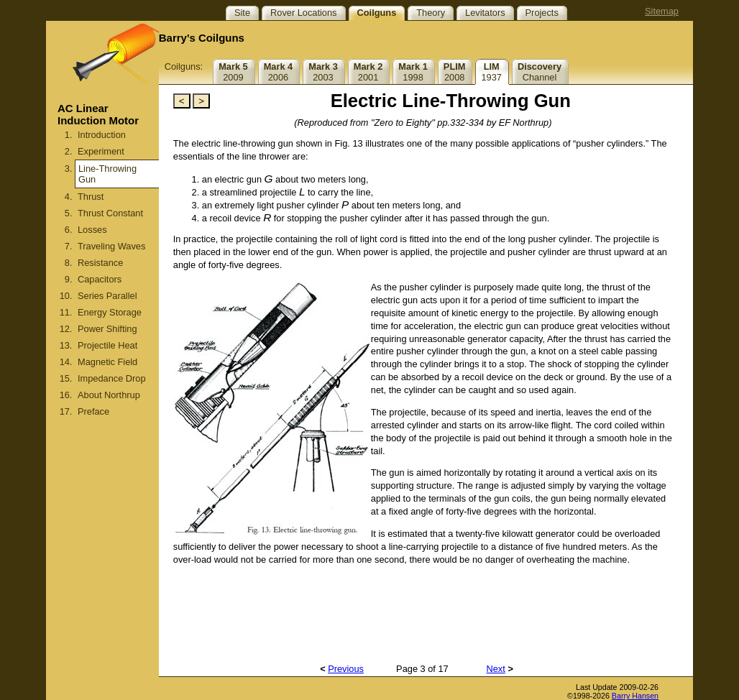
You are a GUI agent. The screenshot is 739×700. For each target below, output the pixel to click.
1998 (413, 72)
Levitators (485, 13)
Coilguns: (184, 66)
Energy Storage (110, 312)
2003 (323, 72)
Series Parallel (107, 296)
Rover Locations (303, 13)
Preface (93, 411)
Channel (540, 72)
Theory (431, 13)
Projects (542, 13)
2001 (368, 72)
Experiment (101, 151)
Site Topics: (191, 13)
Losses (92, 230)
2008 (455, 72)
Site (242, 13)
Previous (346, 669)
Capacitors (100, 279)
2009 (233, 72)
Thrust (91, 197)
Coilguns (377, 13)
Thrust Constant (110, 213)
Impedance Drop (112, 378)
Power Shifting (107, 329)
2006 (279, 72)
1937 (491, 72)
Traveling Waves (111, 246)
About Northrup (109, 395)
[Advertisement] (102, 575)
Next (496, 669)
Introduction (102, 135)
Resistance (100, 263)
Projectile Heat (107, 345)
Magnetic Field (107, 362)
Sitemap (662, 11)
